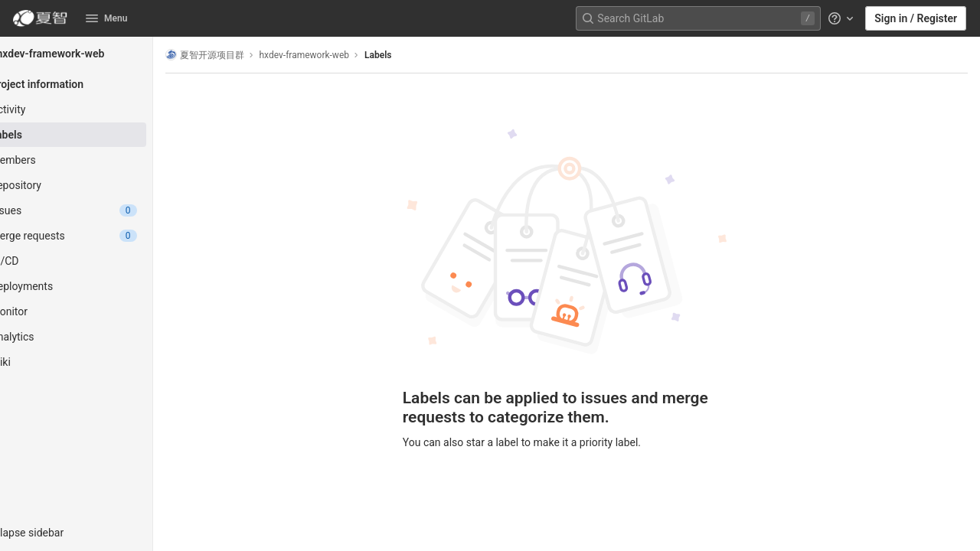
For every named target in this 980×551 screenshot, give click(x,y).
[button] (98, 533)
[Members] (98, 160)
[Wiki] (98, 362)
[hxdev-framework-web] (98, 54)
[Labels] (98, 135)
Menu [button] (106, 18)
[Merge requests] (98, 236)
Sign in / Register (916, 18)
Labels (421, 55)
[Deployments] (98, 286)
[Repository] (98, 185)
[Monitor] (98, 311)
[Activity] (98, 109)
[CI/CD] (98, 261)
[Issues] (98, 210)
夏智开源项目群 (248, 55)
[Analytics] (98, 337)
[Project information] (98, 84)
